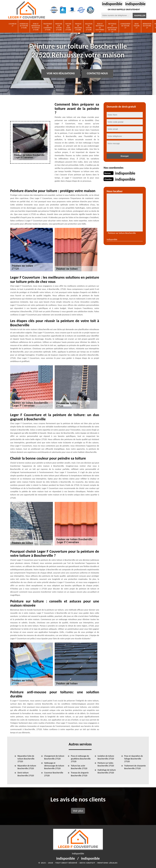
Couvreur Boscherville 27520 (54, 774)
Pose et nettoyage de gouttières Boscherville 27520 (81, 759)
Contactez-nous (97, 74)
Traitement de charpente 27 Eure (48, 27)
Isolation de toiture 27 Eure (89, 27)
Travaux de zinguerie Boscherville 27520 (80, 774)
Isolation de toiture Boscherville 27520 (106, 757)
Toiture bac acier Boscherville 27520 (79, 767)
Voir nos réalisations (61, 74)
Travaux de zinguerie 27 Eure (78, 27)
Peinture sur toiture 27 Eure (59, 27)
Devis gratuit (87, 863)
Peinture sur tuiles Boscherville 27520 (106, 764)
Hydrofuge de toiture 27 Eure (24, 26)
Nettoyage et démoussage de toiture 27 (112, 28)
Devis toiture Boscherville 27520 (26, 774)
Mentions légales (108, 863)
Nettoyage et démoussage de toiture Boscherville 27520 (54, 766)
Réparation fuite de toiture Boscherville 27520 (26, 759)
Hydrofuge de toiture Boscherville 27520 (107, 771)
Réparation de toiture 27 (147, 26)
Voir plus (78, 811)
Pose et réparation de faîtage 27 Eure (36, 27)
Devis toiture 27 (137, 26)
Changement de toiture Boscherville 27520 (54, 757)
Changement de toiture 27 (125, 26)
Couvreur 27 (13, 25)
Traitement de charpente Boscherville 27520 (135, 767)
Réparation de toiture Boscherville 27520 (27, 767)
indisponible (112, 4)
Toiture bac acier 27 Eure (68, 27)
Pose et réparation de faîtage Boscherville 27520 (134, 759)
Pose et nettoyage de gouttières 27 (100, 28)
